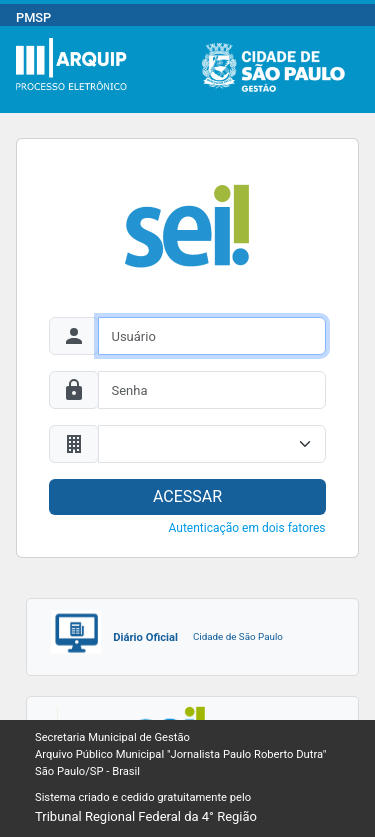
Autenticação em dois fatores (247, 528)
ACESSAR (187, 496)
